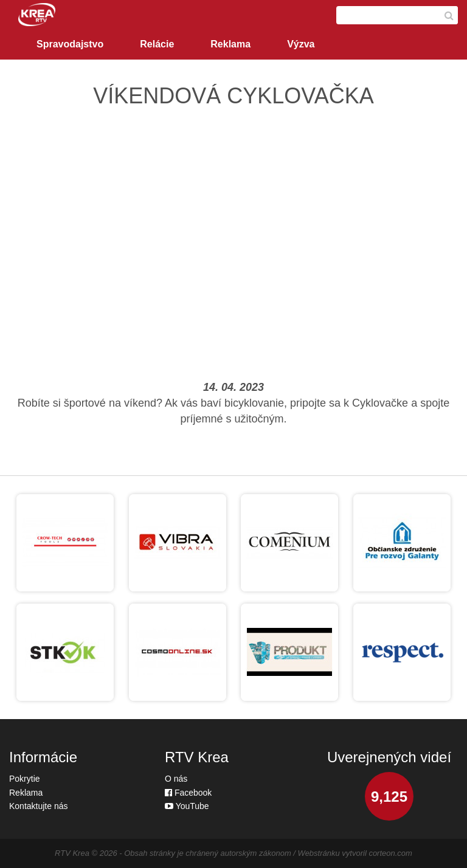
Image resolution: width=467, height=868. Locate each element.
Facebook (188, 793)
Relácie (157, 44)
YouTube (187, 806)
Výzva (301, 44)
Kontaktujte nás (39, 806)
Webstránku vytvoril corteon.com (355, 853)
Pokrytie (25, 779)
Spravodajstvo (70, 44)
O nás (176, 779)
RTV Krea (72, 853)
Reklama (230, 44)
